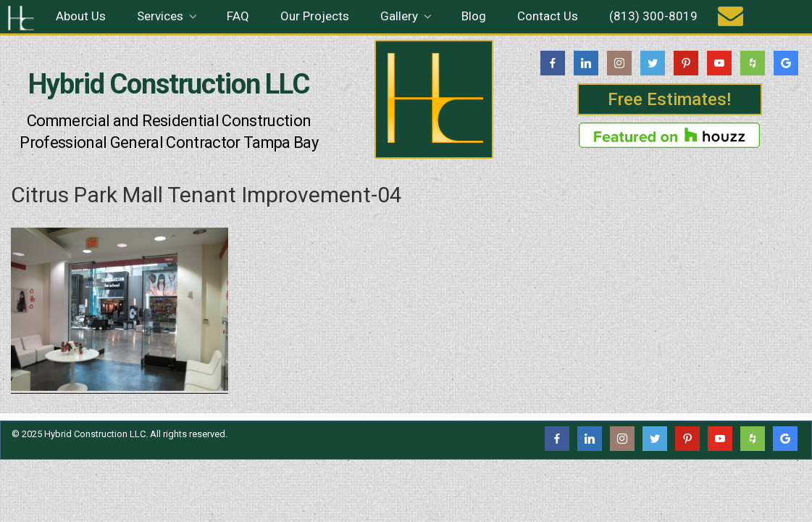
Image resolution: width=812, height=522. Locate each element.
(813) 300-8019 (653, 16)
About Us (81, 16)
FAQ (238, 16)
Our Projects (315, 16)
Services (168, 16)
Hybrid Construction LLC (169, 84)
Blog (474, 16)
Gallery (407, 16)
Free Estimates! (669, 99)
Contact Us (548, 16)
